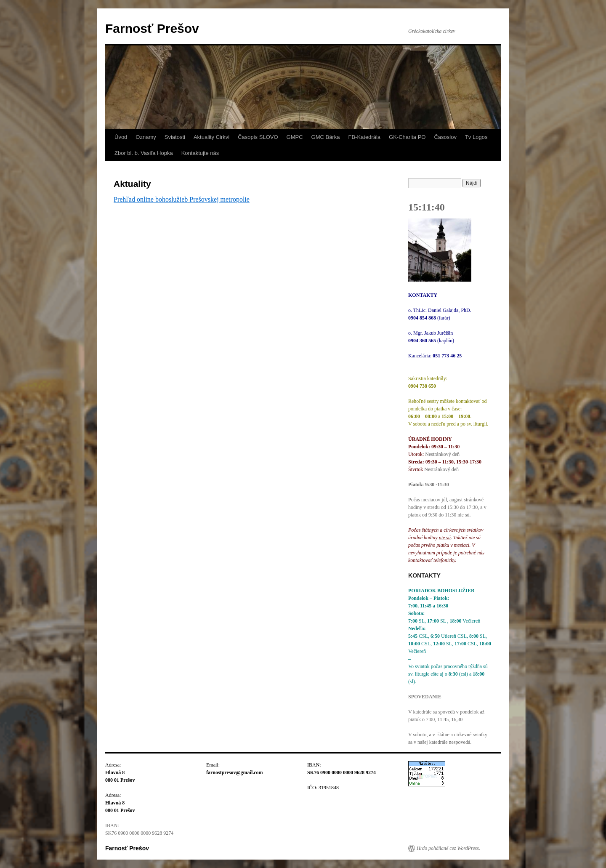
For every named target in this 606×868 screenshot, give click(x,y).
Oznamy (146, 137)
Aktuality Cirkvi (211, 137)
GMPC (295, 137)
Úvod (121, 137)
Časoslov (445, 137)
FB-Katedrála (364, 137)
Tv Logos (476, 137)
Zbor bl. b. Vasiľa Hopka (144, 153)
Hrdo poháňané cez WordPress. (448, 848)
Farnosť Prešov (152, 28)
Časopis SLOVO (258, 137)
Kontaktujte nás (200, 153)
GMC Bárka (326, 137)
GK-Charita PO (407, 137)
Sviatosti (175, 137)
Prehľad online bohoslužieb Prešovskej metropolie (182, 199)
